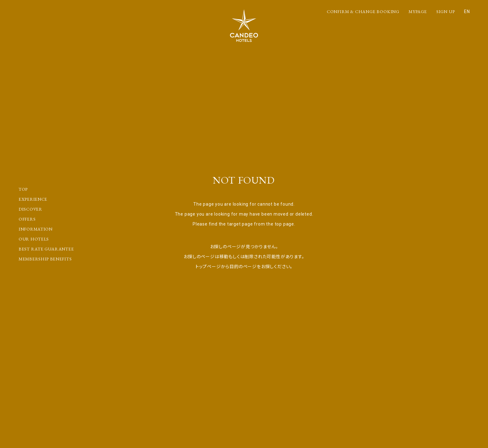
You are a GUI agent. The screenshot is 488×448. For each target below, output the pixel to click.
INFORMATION (36, 229)
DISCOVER (30, 209)
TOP (23, 189)
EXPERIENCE (33, 199)
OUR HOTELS (34, 239)
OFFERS (27, 219)
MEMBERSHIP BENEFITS (45, 259)
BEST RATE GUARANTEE (46, 249)
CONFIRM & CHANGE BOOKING (363, 12)
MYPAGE (418, 12)
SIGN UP (446, 12)
